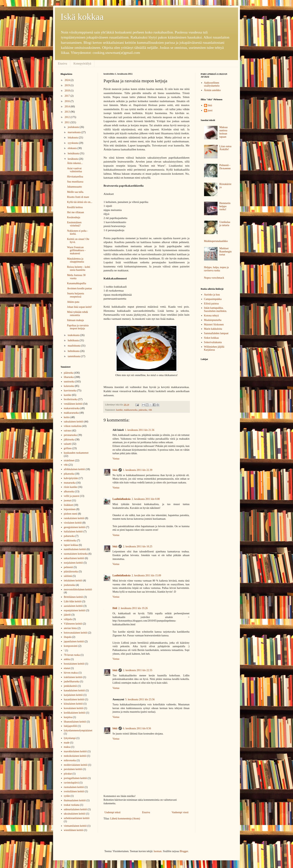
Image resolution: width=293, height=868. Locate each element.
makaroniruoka (72, 408)
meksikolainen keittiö (75, 756)
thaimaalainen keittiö (75, 800)
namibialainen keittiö (75, 549)
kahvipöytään (71, 478)
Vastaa (116, 459)
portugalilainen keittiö (75, 778)
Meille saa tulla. (75, 192)
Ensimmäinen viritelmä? (74, 224)
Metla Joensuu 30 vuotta (76, 277)
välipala (68, 619)
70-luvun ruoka (72, 655)
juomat (68, 500)
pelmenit (68, 567)
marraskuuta (74, 132)
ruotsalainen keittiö (74, 787)
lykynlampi (70, 738)
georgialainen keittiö (75, 527)
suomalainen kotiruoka (76, 554)
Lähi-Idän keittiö (73, 601)
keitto (67, 417)
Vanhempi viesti (180, 812)
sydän (67, 796)
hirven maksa (71, 673)
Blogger (184, 851)
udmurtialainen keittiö (75, 809)
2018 (68, 91)
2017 (68, 96)
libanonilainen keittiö (75, 722)
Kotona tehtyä (211, 316)
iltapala (68, 637)
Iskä (115, 470)
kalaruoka (69, 386)
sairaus (68, 431)
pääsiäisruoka (71, 572)
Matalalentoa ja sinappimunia (75, 260)
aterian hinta (70, 628)
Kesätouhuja (74, 217)
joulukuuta (74, 127)
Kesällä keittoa (75, 207)
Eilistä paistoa (211, 304)
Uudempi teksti (112, 812)
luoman (158, 851)
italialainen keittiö (73, 532)
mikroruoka (70, 760)
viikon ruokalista (73, 426)
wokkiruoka (70, 540)
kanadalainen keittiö (74, 690)
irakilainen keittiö (73, 677)
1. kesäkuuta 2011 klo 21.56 (139, 430)
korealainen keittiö (74, 708)
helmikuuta (74, 351)
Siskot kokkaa (211, 338)
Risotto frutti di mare (78, 197)
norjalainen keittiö (73, 563)
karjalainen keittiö (73, 695)
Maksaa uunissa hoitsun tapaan (223, 132)
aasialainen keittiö (73, 606)
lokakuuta (73, 138)
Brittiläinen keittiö (74, 597)
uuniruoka (69, 382)
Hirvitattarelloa (75, 177)
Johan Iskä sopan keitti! (80, 307)
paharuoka (69, 536)
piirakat (68, 774)
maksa (67, 747)
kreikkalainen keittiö (75, 713)
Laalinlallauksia (121, 499)
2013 (68, 112)
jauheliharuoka (72, 681)
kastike (119, 410)
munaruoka (70, 483)
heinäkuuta (74, 153)
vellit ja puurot (72, 496)
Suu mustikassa (75, 182)
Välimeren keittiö (73, 624)
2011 (68, 122)
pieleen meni (71, 514)
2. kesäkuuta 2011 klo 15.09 (146, 575)
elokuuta (73, 148)
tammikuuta (74, 356)
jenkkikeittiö (71, 686)
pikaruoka (69, 474)
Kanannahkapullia (77, 283)
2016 (68, 101)
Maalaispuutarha (213, 320)
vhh (150, 410)
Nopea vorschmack (214, 278)
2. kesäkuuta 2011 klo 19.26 (133, 608)
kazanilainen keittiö (74, 699)
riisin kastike (71, 487)
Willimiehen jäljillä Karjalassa (214, 348)
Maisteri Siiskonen (214, 325)
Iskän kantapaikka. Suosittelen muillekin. (216, 309)
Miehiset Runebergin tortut (225, 252)
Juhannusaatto (74, 187)
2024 (68, 80)
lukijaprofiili (71, 726)
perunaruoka (70, 435)
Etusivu (63, 63)
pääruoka (143, 410)
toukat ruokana (72, 805)
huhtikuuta (74, 340)
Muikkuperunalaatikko (216, 241)
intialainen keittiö (73, 581)
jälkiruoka (69, 440)
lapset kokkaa (71, 545)
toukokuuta (74, 335)
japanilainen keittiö (74, 641)
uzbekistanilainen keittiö (77, 818)
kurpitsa (68, 717)
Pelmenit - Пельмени (225, 167)
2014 (68, 106)
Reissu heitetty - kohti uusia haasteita (79, 269)
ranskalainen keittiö (74, 518)
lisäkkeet (69, 505)
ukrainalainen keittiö (75, 814)
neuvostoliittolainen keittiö (78, 589)
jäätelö (67, 615)
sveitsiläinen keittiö (74, 791)
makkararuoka (131, 410)
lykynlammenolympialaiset (78, 730)
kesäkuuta (73, 159)
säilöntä (68, 576)
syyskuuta (73, 143)
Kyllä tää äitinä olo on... (80, 202)
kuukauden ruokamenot (76, 453)
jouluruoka (70, 585)
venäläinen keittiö (73, 404)
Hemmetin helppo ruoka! (225, 206)
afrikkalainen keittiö (74, 469)
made (67, 743)
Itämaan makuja (75, 320)
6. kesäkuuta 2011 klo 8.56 (137, 728)
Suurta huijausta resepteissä (76, 295)
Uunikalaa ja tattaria (225, 224)
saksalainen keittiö (74, 422)
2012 (68, 117)
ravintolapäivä (71, 783)
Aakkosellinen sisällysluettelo (212, 84)
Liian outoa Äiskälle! (225, 148)
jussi (210, 110)
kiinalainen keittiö (73, 704)
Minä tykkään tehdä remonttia (77, 314)
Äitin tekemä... (75, 163)
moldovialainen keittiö (76, 765)
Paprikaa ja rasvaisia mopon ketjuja (78, 327)
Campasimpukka (213, 299)
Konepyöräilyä (82, 63)
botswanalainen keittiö (76, 633)
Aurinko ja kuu (212, 295)
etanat (67, 668)
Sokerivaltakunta (213, 342)
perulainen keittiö (73, 769)
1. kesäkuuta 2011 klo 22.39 (138, 470)
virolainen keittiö (73, 523)
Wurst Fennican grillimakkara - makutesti (76, 250)
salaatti (68, 444)
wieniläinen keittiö (74, 830)
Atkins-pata (73, 302)
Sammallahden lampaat (216, 333)
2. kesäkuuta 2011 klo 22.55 (138, 670)
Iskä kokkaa (82, 17)
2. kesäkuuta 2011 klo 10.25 (138, 546)
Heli (115, 608)
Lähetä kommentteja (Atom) (125, 819)
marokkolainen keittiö (75, 751)
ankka (67, 659)
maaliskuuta (74, 346)
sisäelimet (69, 460)
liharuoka (69, 377)
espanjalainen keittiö (75, 610)
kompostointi (71, 646)
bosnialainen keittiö (74, 664)
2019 (68, 85)
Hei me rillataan (75, 212)
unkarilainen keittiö (74, 558)
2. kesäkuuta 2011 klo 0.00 (146, 499)
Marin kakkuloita (213, 329)
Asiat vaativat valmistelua (75, 170)
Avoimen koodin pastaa (79, 288)
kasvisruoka (70, 391)
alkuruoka (69, 491)
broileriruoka (71, 399)
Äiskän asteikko (212, 90)
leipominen (70, 509)
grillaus (68, 448)
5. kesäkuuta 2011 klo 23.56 (140, 699)
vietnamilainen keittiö (75, 826)
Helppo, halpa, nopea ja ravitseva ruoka (216, 269)
